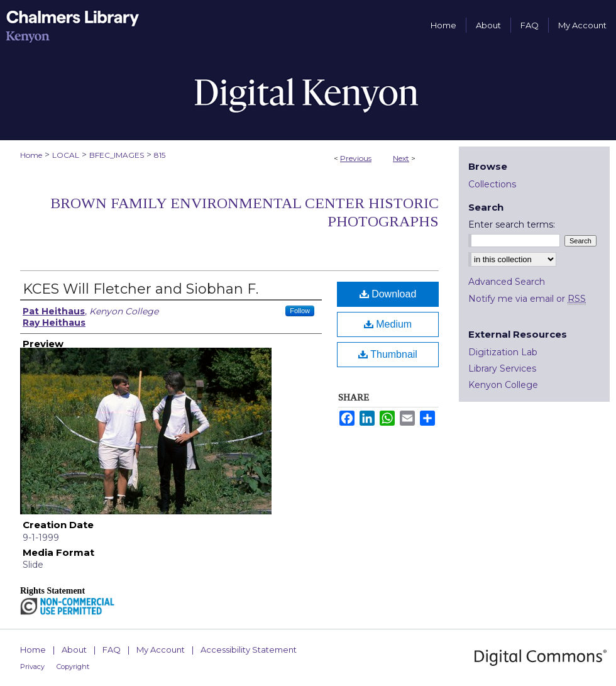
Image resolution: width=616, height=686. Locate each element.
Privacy (32, 667)
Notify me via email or (527, 299)
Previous (356, 158)
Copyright (73, 667)
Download (388, 294)
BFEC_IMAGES (117, 155)
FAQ (112, 650)
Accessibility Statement (249, 650)
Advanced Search (507, 282)
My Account (161, 650)
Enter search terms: (512, 224)
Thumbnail (388, 354)
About (74, 650)
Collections (492, 184)
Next (401, 158)
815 (160, 155)
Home (31, 155)
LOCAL (66, 155)
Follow (300, 311)
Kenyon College (503, 385)
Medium (388, 324)
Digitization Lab (503, 352)
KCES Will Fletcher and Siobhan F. (140, 289)
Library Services (502, 368)
